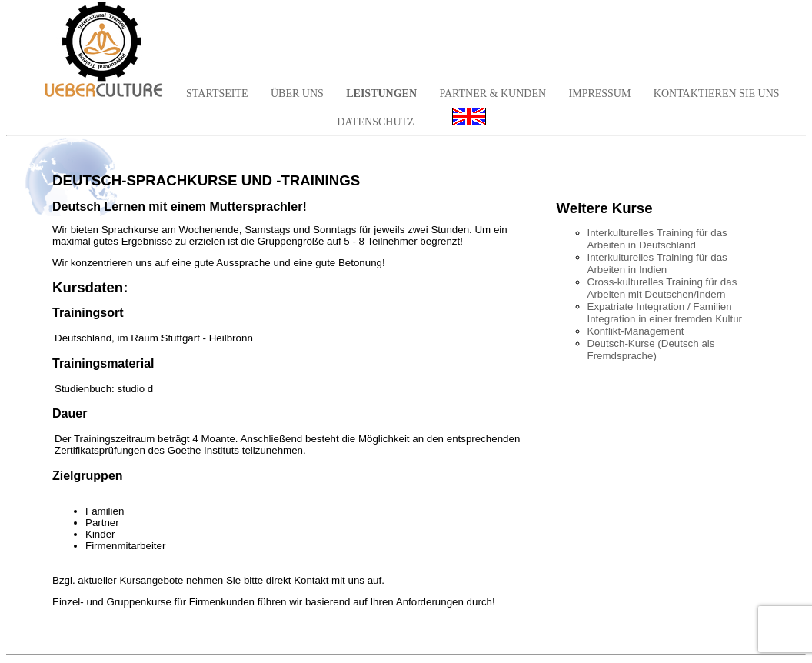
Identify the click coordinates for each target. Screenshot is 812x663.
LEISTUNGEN (381, 93)
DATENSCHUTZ (375, 122)
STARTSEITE (217, 93)
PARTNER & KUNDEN (493, 93)
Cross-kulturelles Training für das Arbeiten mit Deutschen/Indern (662, 288)
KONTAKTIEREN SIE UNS (717, 93)
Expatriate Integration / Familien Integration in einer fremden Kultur (665, 313)
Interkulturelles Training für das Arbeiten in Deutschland (657, 239)
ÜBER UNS (297, 93)
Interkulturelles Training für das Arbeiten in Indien (657, 263)
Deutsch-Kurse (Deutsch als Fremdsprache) (651, 350)
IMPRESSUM (600, 93)
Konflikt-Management (636, 331)
